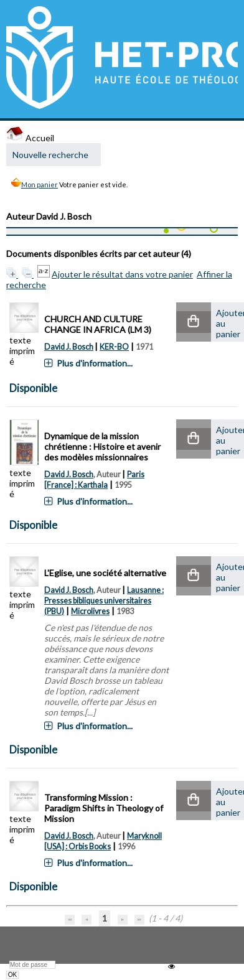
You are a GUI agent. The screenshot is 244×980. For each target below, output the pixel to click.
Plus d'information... (95, 363)
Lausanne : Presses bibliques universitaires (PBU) (104, 601)
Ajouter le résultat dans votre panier (122, 274)
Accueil (30, 138)
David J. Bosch (69, 347)
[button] (194, 322)
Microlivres (90, 611)
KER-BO (114, 347)
